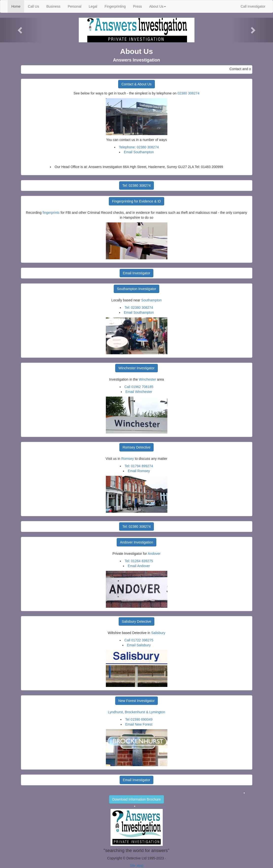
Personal (74, 6)
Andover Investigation (136, 542)
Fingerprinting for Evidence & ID (136, 201)
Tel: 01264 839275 (139, 561)
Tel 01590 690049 (139, 719)
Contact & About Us (136, 84)
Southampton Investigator (137, 289)
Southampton (152, 300)
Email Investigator (136, 273)
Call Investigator (253, 6)
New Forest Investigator (137, 701)
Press (137, 6)
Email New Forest (139, 724)
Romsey (128, 459)
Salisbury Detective (137, 621)
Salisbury (158, 633)
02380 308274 (189, 93)
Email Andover (139, 566)
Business (53, 6)
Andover (154, 554)
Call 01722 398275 (139, 640)
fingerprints (51, 213)
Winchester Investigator (136, 368)
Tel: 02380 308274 (136, 186)
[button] (20, 30)
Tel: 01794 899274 (139, 466)
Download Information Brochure (136, 799)
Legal (93, 6)
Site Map (136, 866)
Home (18, 6)
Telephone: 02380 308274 (139, 147)
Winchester (147, 379)
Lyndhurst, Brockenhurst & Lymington (136, 712)
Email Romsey (139, 471)
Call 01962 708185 (139, 387)
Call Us (33, 6)
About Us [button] (158, 6)
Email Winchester (139, 392)
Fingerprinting (115, 6)
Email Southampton (139, 152)
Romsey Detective (137, 447)
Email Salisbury (139, 645)
